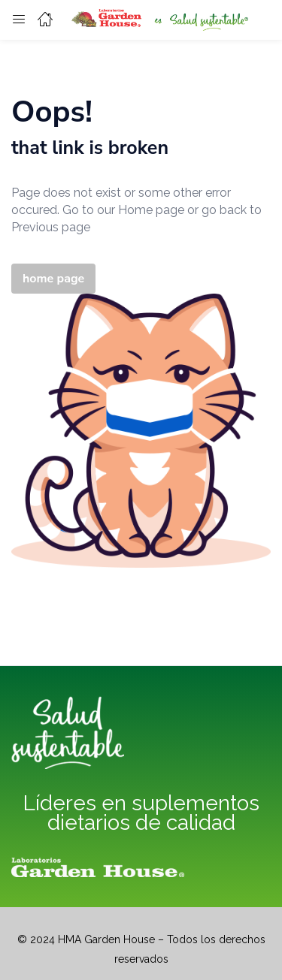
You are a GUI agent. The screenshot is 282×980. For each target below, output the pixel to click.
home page (53, 279)
